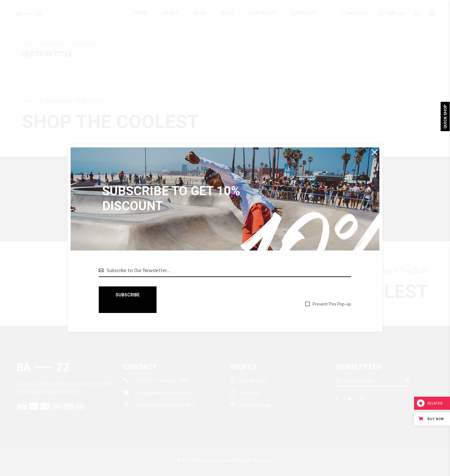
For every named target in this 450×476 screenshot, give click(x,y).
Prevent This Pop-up (332, 304)
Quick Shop (445, 117)
